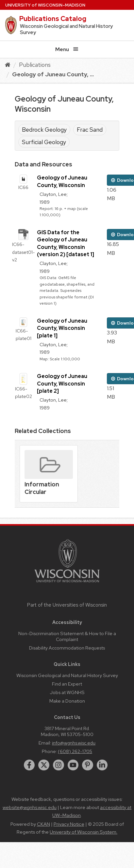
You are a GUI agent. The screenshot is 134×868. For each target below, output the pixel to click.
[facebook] (29, 765)
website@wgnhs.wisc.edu (30, 807)
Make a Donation (67, 701)
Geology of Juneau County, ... (53, 74)
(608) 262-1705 (75, 751)
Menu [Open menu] (67, 49)
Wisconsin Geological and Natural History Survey (67, 675)
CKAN (43, 824)
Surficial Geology (44, 142)
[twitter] (44, 765)
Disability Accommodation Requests (67, 648)
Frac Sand (90, 130)
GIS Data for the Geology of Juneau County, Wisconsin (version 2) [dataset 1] (66, 243)
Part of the (67, 605)
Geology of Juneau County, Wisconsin (62, 181)
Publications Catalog (53, 19)
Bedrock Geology (44, 130)
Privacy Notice (69, 824)
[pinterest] (88, 765)
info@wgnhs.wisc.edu (74, 743)
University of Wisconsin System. (84, 832)
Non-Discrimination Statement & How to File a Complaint (67, 636)
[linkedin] (102, 765)
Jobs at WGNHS (67, 692)
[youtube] (73, 765)
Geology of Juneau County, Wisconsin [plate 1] (62, 328)
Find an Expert (67, 684)
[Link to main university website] (67, 584)
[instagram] (59, 765)
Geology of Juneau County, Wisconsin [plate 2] (62, 384)
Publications (35, 65)
